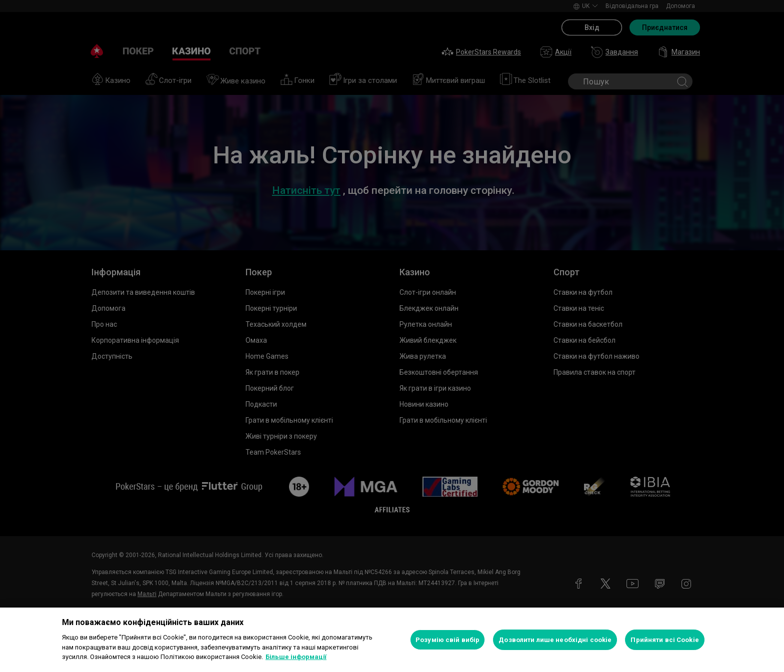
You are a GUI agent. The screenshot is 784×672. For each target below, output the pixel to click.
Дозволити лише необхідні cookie (555, 640)
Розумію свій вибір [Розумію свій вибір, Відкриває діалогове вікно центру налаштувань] (447, 640)
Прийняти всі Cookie (664, 640)
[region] (392, 640)
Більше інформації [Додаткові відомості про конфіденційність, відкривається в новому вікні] (296, 657)
